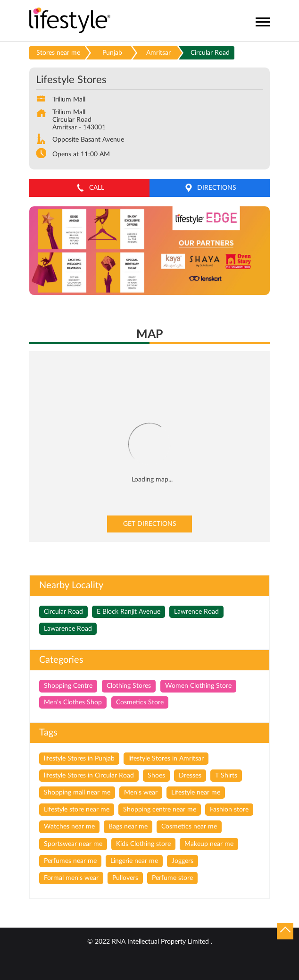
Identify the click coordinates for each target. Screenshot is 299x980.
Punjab (112, 53)
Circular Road (63, 612)
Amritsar (158, 53)
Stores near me (58, 53)
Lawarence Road (68, 629)
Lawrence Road (196, 612)
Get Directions (150, 524)
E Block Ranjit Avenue (129, 612)
